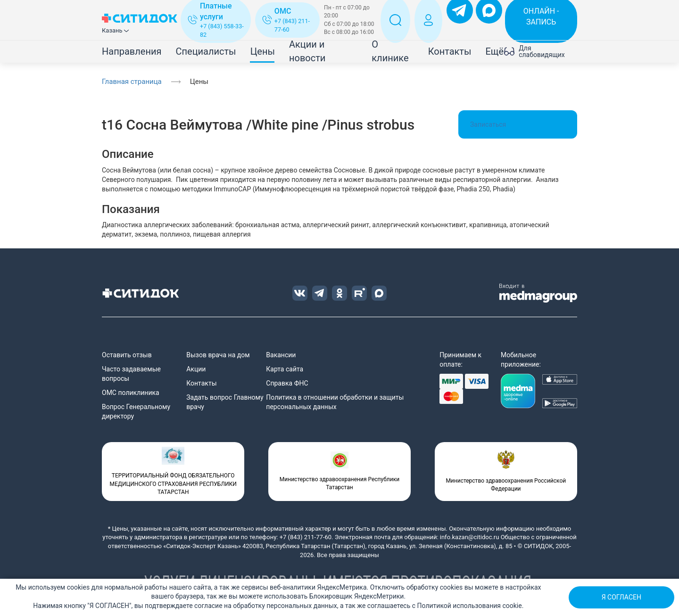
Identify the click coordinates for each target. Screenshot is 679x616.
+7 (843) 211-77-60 (306, 537)
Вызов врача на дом (218, 355)
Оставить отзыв (127, 355)
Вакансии (281, 355)
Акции (196, 369)
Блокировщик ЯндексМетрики (357, 596)
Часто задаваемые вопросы (131, 374)
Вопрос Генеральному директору (136, 411)
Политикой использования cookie (470, 606)
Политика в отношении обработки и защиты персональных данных (335, 402)
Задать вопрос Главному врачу (225, 402)
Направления (132, 51)
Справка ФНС (287, 383)
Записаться (518, 124)
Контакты (450, 51)
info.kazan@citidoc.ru (470, 537)
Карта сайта (285, 369)
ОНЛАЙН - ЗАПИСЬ (541, 16)
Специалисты (206, 51)
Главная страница (132, 82)
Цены (263, 51)
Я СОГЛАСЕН (621, 597)
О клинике (390, 51)
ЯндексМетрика (342, 587)
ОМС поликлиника (131, 393)
